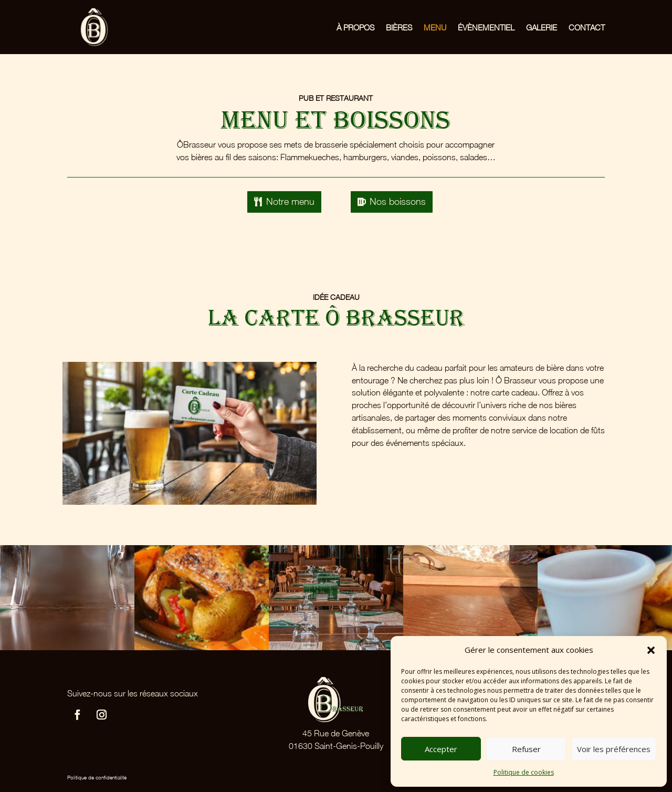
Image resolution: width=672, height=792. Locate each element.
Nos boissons (398, 201)
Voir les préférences (614, 749)
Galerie (542, 27)
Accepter (441, 749)
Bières (399, 27)
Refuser (526, 749)
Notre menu (290, 201)
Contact (587, 27)
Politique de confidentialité (97, 777)
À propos (355, 27)
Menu (435, 27)
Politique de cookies (524, 772)
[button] (651, 650)
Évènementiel (486, 27)
